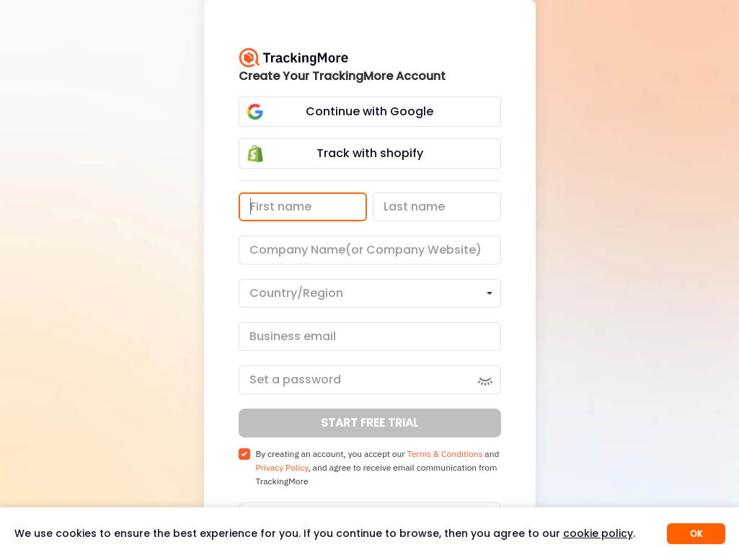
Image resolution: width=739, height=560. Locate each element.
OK (696, 534)
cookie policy (598, 533)
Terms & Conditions (445, 454)
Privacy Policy (282, 467)
